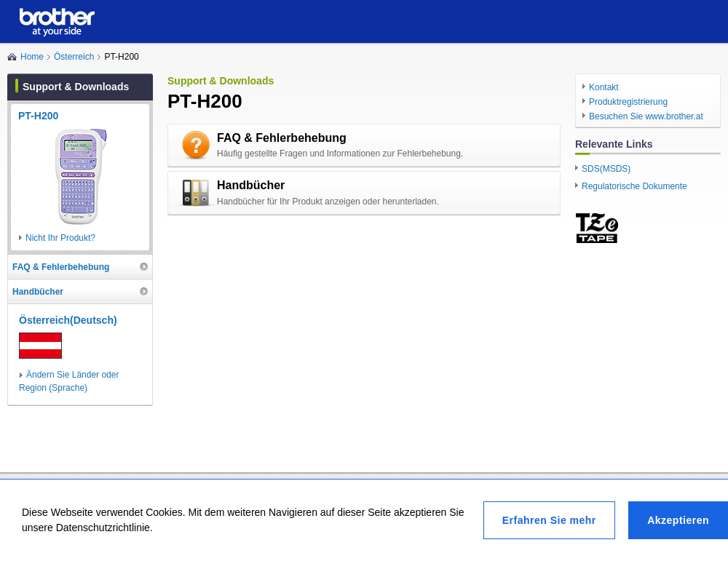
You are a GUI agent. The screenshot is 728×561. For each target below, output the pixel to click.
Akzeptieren (678, 520)
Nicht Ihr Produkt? (60, 238)
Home (32, 57)
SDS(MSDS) (606, 169)
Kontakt (604, 87)
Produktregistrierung (628, 102)
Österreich (74, 57)
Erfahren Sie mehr (549, 520)
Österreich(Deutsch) (68, 320)
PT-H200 (38, 116)
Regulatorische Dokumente (634, 186)
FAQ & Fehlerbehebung (282, 138)
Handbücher (251, 185)
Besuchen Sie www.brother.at (646, 116)
